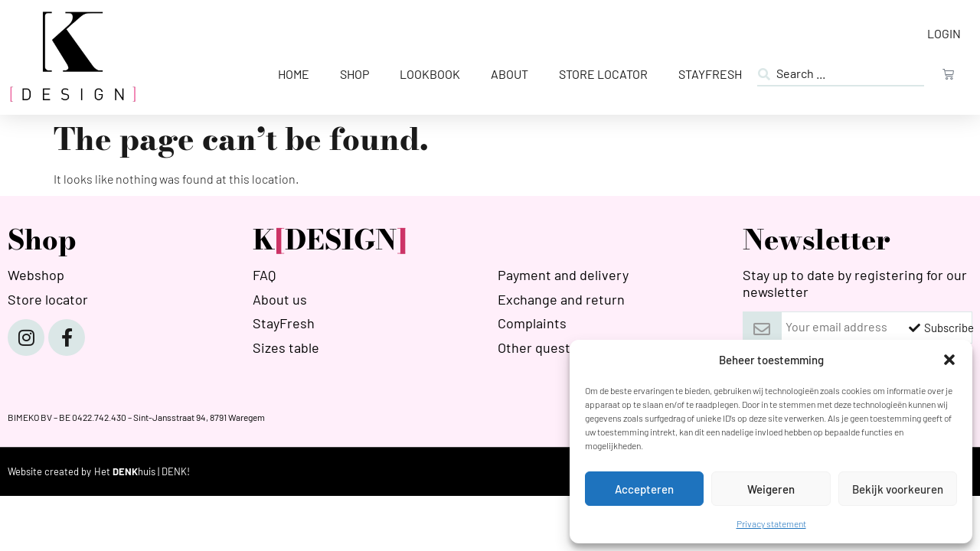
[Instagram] (26, 337)
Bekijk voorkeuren (898, 489)
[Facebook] (67, 337)
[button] (949, 360)
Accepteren (644, 489)
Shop (354, 74)
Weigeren (771, 489)
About (510, 74)
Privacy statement (771, 523)
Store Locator (603, 74)
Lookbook (430, 74)
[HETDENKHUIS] (142, 472)
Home (294, 74)
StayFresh (710, 74)
